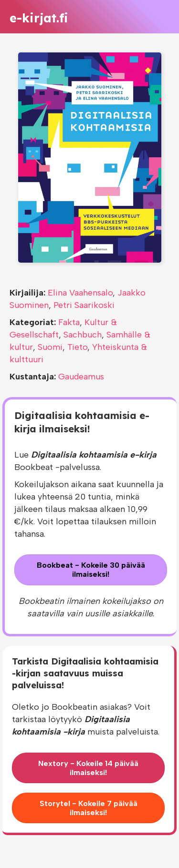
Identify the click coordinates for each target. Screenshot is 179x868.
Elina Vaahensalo (80, 293)
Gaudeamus (81, 377)
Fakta (69, 322)
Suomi (50, 347)
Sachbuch (83, 335)
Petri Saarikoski (84, 305)
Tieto (77, 347)
